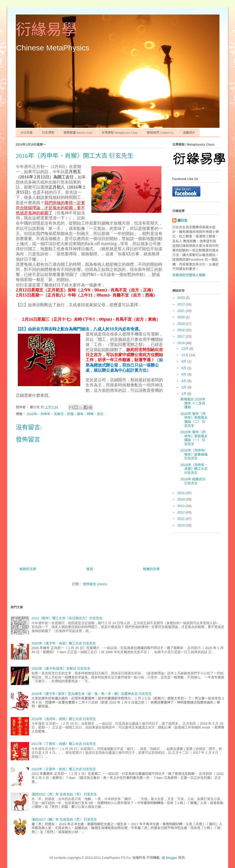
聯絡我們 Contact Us (160, 133)
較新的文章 (28, 569)
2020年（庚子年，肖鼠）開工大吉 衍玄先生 (64, 643)
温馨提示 (189, 133)
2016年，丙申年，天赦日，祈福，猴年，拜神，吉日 (65, 414)
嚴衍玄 (182, 221)
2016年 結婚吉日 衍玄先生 (193, 481)
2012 (182, 512)
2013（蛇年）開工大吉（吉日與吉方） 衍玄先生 (67, 618)
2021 (182, 311)
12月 (185, 349)
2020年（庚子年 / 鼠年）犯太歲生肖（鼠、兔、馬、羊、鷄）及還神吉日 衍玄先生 (92, 694)
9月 (184, 361)
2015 (182, 493)
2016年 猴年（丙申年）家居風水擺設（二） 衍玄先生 (194, 420)
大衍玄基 (26, 133)
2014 (182, 499)
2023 (182, 298)
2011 (182, 519)
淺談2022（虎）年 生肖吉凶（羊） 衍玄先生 (64, 794)
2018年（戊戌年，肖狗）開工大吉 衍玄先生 (64, 719)
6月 (184, 368)
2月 (184, 387)
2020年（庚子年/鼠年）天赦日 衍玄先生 (61, 669)
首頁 (90, 569)
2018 (182, 330)
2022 (182, 304)
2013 (182, 506)
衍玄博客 (48, 133)
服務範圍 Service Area (78, 133)
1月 (184, 394)
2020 (182, 317)
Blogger (171, 858)
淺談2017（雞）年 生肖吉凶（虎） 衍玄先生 (64, 820)
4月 (184, 381)
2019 (182, 324)
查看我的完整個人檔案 (189, 275)
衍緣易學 (46, 30)
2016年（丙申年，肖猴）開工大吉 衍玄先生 (194, 469)
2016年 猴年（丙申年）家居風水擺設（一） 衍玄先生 (194, 438)
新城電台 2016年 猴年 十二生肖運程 (193, 403)
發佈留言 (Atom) (95, 584)
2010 (182, 525)
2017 (182, 336)
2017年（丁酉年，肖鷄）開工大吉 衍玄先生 (64, 744)
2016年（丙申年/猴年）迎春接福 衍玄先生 (194, 454)
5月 (184, 374)
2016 (182, 343)
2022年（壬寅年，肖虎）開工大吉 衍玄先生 (64, 769)
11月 (185, 355)
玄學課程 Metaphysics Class (120, 133)
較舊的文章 (151, 569)
